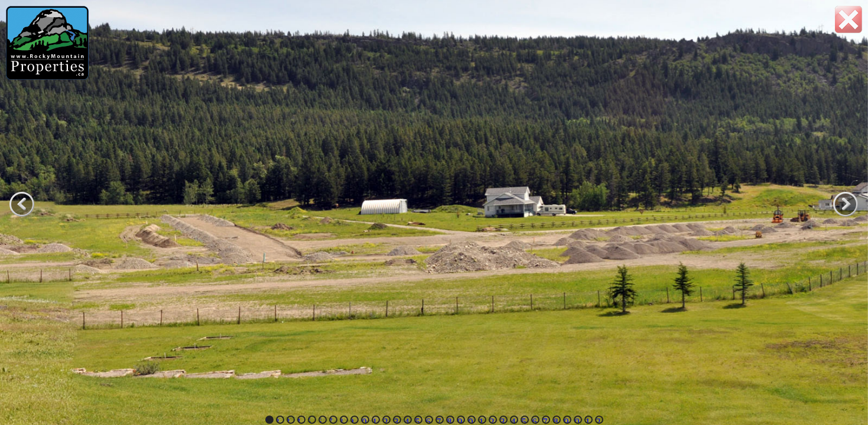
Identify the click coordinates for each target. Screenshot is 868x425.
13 (396, 420)
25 (524, 420)
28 (555, 420)
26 (534, 420)
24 (513, 420)
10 (364, 420)
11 (375, 420)
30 (577, 420)
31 (587, 420)
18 (449, 420)
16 (428, 420)
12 (385, 420)
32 (598, 420)
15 (417, 420)
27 (545, 420)
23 (502, 420)
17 (438, 420)
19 (460, 420)
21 (481, 420)
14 (407, 420)
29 (566, 420)
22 (492, 420)
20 (470, 420)
